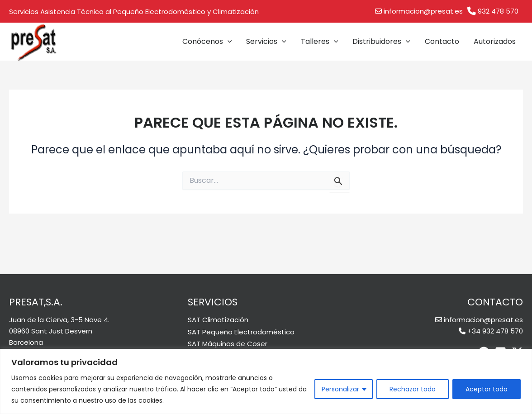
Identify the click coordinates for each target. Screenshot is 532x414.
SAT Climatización (218, 320)
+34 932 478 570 (495, 331)
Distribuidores (381, 42)
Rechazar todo (413, 389)
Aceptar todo (487, 389)
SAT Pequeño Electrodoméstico (241, 332)
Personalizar (340, 389)
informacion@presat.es (423, 11)
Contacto (442, 41)
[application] (228, 42)
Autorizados (495, 41)
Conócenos (207, 42)
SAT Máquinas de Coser (228, 344)
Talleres (320, 42)
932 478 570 (498, 11)
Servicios (266, 42)
